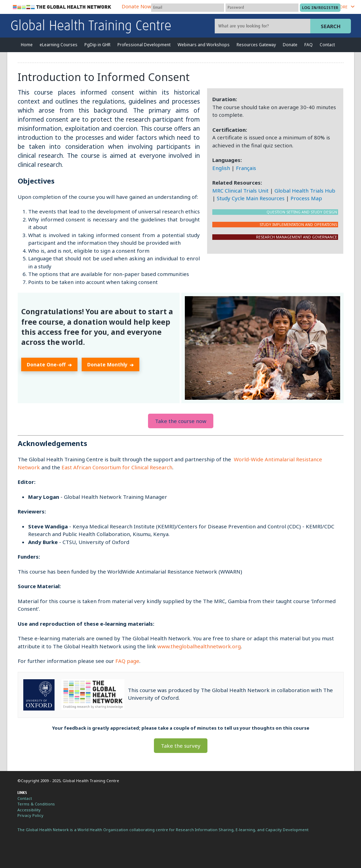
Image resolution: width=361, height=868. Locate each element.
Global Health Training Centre (91, 26)
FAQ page (127, 661)
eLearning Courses (59, 45)
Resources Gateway (256, 45)
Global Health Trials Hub (305, 190)
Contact (327, 45)
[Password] (262, 8)
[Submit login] (320, 8)
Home (27, 45)
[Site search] (263, 26)
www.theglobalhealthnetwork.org (199, 646)
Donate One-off (49, 365)
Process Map (306, 198)
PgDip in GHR (97, 45)
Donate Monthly (110, 365)
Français (246, 168)
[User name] (188, 8)
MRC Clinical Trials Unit (240, 190)
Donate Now (136, 6)
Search (331, 26)
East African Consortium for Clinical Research (117, 467)
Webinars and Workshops (204, 45)
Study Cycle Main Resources (251, 198)
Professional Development (144, 45)
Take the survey (181, 746)
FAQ (309, 45)
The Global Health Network (62, 7)
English (221, 168)
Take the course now (181, 421)
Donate (290, 45)
